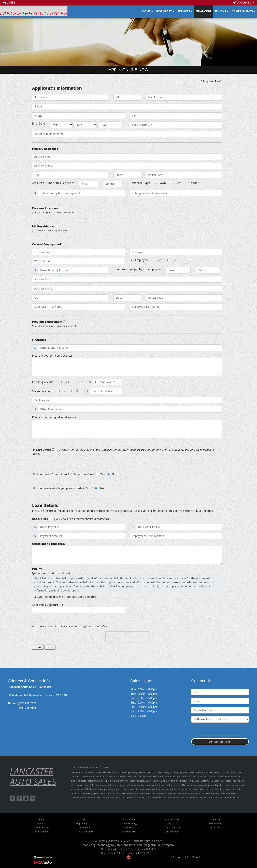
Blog (85, 819)
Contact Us (172, 824)
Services (185, 11)
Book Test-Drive (85, 832)
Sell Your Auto (128, 819)
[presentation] (127, 637)
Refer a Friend (41, 832)
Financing (203, 11)
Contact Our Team (220, 742)
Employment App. (85, 824)
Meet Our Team (41, 828)
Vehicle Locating (128, 824)
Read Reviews (128, 832)
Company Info (244, 11)
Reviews (221, 11)
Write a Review (172, 819)
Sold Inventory (172, 832)
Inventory (165, 11)
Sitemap (216, 819)
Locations (243, 3)
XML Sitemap (216, 824)
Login (9, 3)
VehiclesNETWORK (127, 845)
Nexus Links (216, 828)
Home (147, 11)
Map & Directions (172, 828)
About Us (41, 824)
